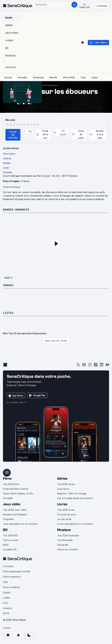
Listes (8, 313)
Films (7, 479)
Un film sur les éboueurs (47, 85)
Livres (62, 504)
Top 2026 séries (66, 484)
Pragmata (8, 519)
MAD (6, 545)
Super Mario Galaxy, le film (18, 493)
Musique (64, 530)
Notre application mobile (16, 571)
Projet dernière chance (16, 489)
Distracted (63, 545)
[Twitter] (78, 366)
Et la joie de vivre (66, 514)
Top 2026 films (11, 484)
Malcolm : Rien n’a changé (72, 493)
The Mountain (65, 540)
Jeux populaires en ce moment (20, 524)
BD (5, 530)
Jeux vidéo (12, 504)
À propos (8, 566)
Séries (62, 479)
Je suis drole (64, 519)
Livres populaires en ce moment (75, 524)
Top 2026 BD (10, 535)
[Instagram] (90, 366)
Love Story (63, 489)
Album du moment (67, 549)
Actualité (8, 498)
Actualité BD (10, 549)
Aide (5, 582)
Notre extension (12, 577)
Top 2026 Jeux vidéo (15, 510)
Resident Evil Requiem (15, 514)
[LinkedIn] (101, 366)
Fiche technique (12, 187)
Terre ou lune (11, 540)
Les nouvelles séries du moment (75, 498)
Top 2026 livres (66, 510)
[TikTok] (96, 366)
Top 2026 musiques (68, 535)
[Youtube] (107, 366)
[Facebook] (84, 366)
